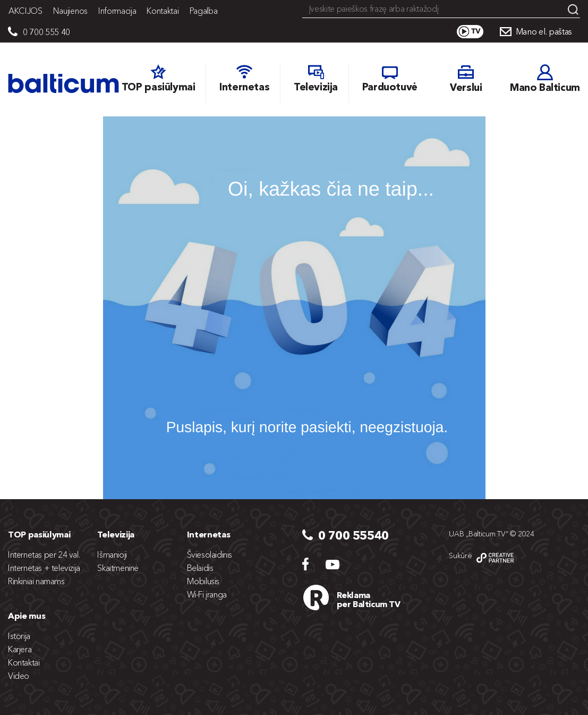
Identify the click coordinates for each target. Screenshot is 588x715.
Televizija (116, 534)
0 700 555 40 (46, 32)
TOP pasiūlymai (39, 534)
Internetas (209, 534)
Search (573, 10)
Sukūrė (460, 556)
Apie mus (27, 616)
